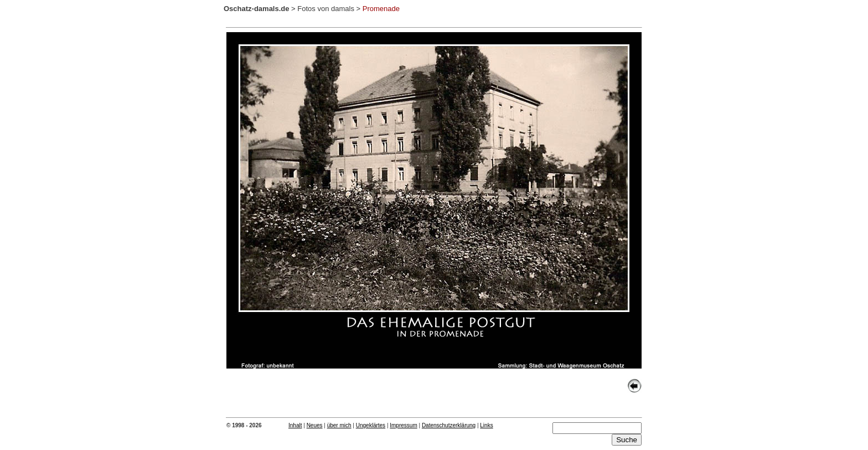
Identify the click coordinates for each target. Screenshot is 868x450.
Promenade (381, 9)
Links (486, 425)
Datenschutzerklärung (449, 425)
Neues (315, 425)
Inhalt (295, 425)
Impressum (403, 425)
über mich (339, 425)
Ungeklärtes (371, 425)
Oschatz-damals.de (257, 9)
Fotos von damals (326, 9)
